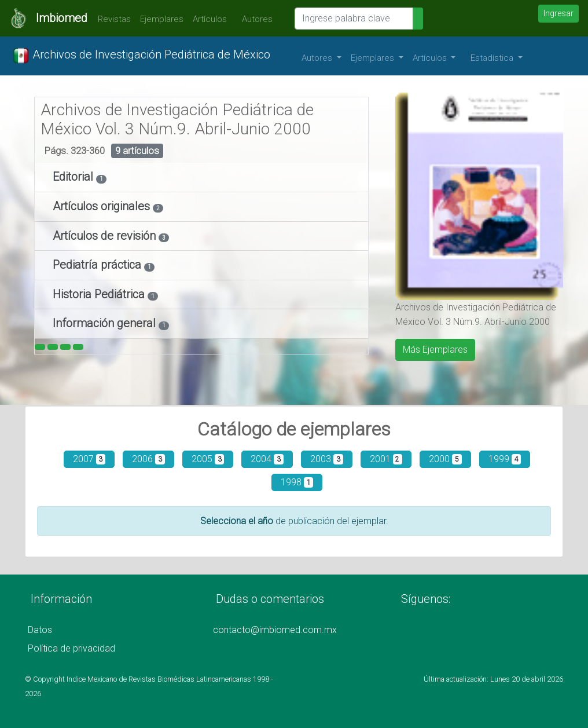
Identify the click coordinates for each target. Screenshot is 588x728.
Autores (254, 19)
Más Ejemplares (435, 350)
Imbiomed (62, 18)
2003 (327, 459)
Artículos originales (103, 206)
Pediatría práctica (98, 265)
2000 (445, 459)
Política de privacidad (71, 648)
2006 (148, 459)
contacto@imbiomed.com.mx (275, 630)
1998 (297, 482)
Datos (40, 630)
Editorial (74, 177)
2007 (89, 459)
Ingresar (558, 13)
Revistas (111, 19)
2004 (267, 459)
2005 (208, 459)
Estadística (493, 58)
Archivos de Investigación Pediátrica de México (141, 56)
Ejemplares (162, 19)
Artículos (210, 19)
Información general (106, 323)
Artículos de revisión (106, 236)
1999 (505, 459)
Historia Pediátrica (100, 294)
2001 (386, 459)
